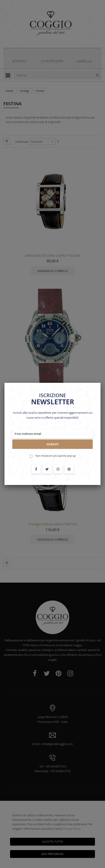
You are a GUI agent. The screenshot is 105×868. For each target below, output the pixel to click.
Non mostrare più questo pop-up (56, 456)
